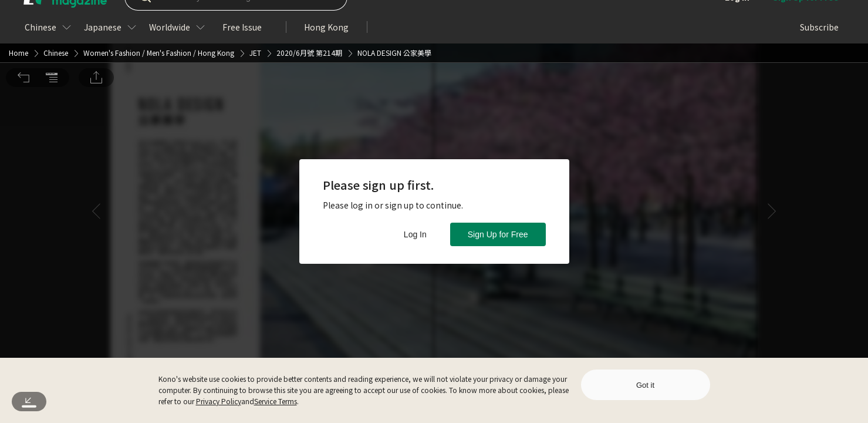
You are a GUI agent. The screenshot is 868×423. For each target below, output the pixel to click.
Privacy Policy (219, 401)
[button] (23, 16)
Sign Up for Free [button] (498, 234)
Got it (645, 385)
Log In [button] (415, 234)
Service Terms (276, 401)
